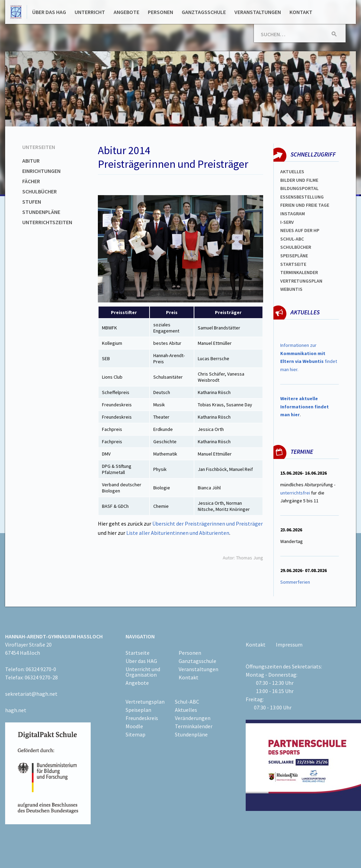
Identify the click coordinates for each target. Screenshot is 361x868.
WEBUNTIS (291, 289)
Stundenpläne (41, 212)
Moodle (134, 726)
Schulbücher (40, 191)
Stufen (32, 202)
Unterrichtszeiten (47, 222)
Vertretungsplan (301, 281)
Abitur (31, 161)
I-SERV (287, 222)
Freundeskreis (142, 718)
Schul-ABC (187, 702)
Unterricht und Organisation (143, 672)
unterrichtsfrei (295, 493)
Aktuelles (292, 172)
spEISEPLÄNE (294, 256)
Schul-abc (292, 239)
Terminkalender (299, 272)
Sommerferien (296, 582)
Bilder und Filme (299, 180)
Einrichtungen (41, 171)
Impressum (289, 645)
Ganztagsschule (204, 12)
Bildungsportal (299, 188)
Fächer (31, 181)
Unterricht (90, 12)
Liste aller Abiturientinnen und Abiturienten (178, 533)
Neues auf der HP (300, 230)
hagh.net (16, 710)
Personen (160, 12)
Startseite (293, 264)
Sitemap (136, 734)
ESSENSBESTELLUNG (302, 197)
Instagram (293, 214)
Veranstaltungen (258, 12)
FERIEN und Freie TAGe (305, 205)
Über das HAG (49, 12)
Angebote (126, 12)
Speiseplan (138, 710)
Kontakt (301, 12)
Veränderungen (193, 718)
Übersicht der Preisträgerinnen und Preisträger (208, 524)
